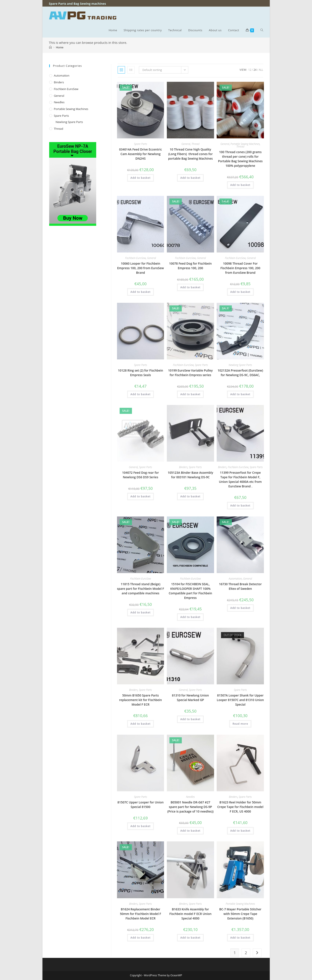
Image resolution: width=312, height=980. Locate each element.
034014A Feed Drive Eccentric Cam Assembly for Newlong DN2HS (141, 154)
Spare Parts (140, 144)
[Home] (50, 47)
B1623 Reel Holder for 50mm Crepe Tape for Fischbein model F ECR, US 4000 (240, 807)
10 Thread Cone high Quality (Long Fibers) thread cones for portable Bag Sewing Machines (190, 154)
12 (250, 70)
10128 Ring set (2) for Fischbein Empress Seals (140, 373)
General (186, 144)
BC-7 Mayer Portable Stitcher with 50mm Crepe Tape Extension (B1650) (240, 914)
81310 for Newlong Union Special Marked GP (190, 698)
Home (60, 47)
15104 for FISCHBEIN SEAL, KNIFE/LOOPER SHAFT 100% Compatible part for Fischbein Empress (190, 591)
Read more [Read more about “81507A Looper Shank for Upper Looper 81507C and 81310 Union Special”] (240, 724)
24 (255, 70)
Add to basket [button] (141, 178)
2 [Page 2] (246, 953)
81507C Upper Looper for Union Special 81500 (141, 805)
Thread (196, 144)
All (261, 70)
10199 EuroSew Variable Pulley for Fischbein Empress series (190, 373)
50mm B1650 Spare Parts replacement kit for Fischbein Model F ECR (141, 700)
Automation (235, 579)
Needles (190, 797)
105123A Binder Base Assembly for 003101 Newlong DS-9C (190, 475)
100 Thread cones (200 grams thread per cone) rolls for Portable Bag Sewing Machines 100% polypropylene (240, 159)
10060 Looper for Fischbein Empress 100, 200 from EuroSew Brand (141, 268)
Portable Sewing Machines (245, 144)
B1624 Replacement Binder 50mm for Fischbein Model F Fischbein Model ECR (140, 914)
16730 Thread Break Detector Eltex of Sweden (240, 586)
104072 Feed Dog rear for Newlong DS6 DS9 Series (141, 475)
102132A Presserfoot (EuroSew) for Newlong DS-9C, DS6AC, (240, 373)
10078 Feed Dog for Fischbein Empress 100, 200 (191, 266)
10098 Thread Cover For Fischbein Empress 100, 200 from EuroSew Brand (240, 268)
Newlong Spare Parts (240, 365)
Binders (183, 467)
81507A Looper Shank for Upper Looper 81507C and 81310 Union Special (240, 700)
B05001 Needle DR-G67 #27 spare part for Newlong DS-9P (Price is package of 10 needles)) (190, 807)
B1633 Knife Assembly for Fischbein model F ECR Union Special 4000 (190, 914)
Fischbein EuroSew (135, 258)
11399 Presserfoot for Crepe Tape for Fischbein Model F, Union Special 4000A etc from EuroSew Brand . (240, 479)
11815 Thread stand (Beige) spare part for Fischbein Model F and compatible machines (141, 589)
